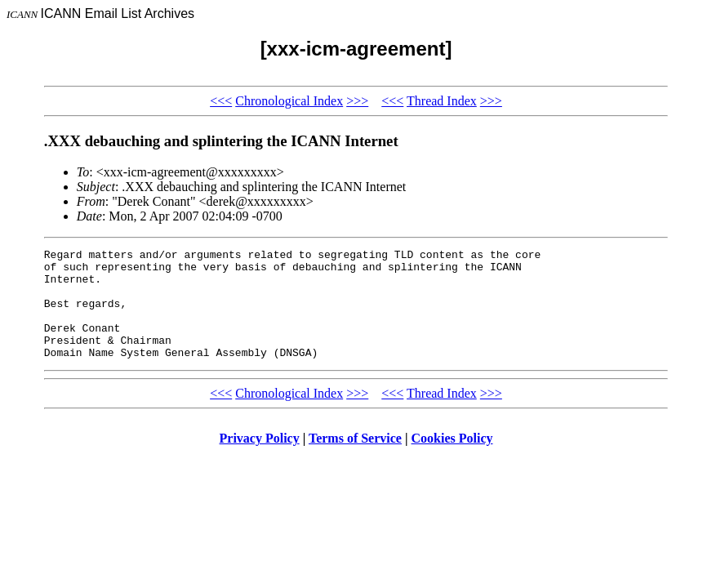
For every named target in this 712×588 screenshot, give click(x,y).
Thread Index (442, 101)
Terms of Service (355, 460)
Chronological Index (289, 101)
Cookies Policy (452, 460)
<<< (221, 101)
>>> (357, 101)
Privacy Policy (260, 460)
